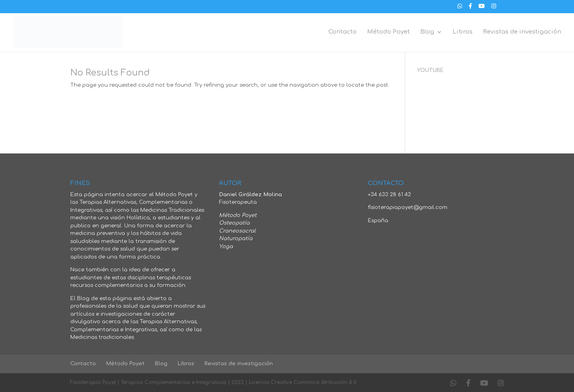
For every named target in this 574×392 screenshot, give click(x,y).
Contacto (343, 32)
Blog (427, 32)
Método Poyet (388, 32)
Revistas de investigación (522, 32)
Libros (463, 32)
